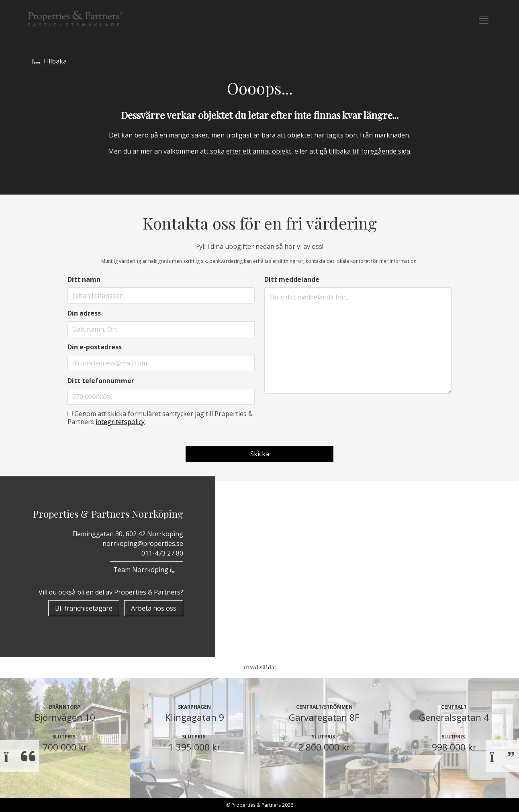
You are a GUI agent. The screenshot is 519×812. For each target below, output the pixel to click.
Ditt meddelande (292, 279)
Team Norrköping (147, 570)
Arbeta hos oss (154, 608)
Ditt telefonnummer (101, 381)
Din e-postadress (95, 347)
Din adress (84, 313)
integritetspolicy (120, 422)
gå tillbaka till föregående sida (365, 151)
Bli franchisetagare (84, 608)
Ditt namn (84, 279)
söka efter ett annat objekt (251, 151)
